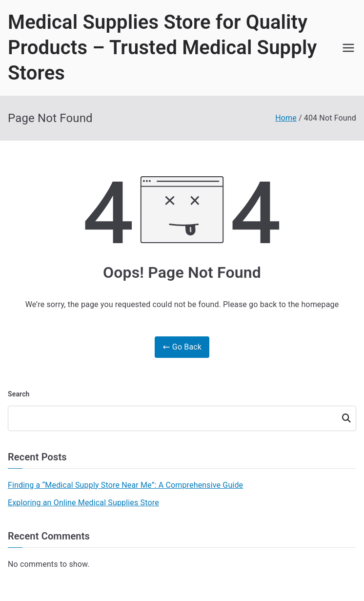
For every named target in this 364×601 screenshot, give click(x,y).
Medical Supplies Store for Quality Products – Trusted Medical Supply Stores (162, 48)
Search (19, 394)
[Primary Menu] (348, 48)
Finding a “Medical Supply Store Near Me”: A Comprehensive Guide (125, 485)
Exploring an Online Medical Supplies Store (83, 503)
